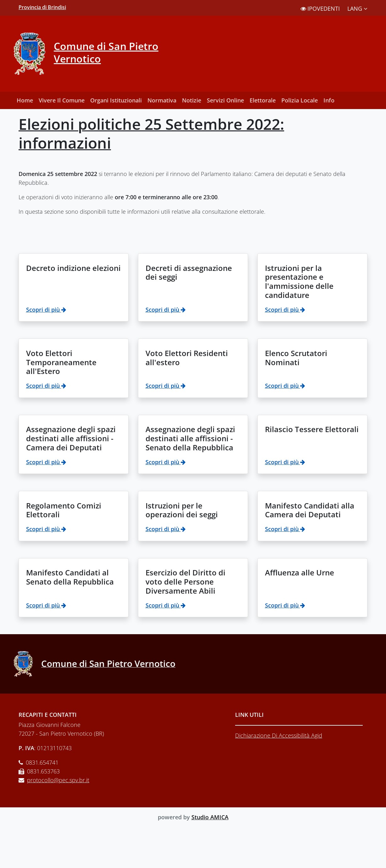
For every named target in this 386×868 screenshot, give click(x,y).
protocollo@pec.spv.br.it (58, 780)
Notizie (192, 100)
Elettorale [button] (263, 100)
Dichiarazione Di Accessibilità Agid (279, 735)
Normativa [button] (162, 100)
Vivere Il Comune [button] (62, 100)
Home (25, 100)
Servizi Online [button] (225, 100)
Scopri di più (46, 310)
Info (329, 100)
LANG (357, 8)
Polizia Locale (300, 100)
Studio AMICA (210, 817)
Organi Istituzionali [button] (116, 100)
